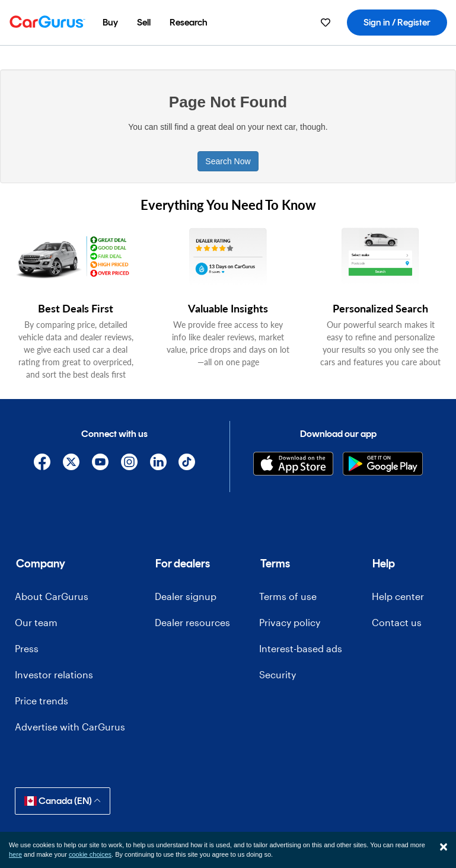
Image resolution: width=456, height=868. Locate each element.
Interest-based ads (301, 648)
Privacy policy (290, 622)
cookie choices (90, 854)
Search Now (228, 161)
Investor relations (54, 674)
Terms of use (288, 596)
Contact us (397, 622)
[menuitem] (110, 23)
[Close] (444, 847)
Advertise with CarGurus (70, 727)
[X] (71, 464)
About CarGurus (52, 596)
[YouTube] (101, 464)
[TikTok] (187, 464)
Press (27, 648)
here (15, 854)
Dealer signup (186, 596)
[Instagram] (129, 464)
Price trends (42, 701)
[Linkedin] (158, 464)
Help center (398, 596)
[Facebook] (42, 464)
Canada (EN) (63, 801)
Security (278, 674)
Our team (36, 622)
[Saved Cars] (326, 23)
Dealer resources (192, 622)
